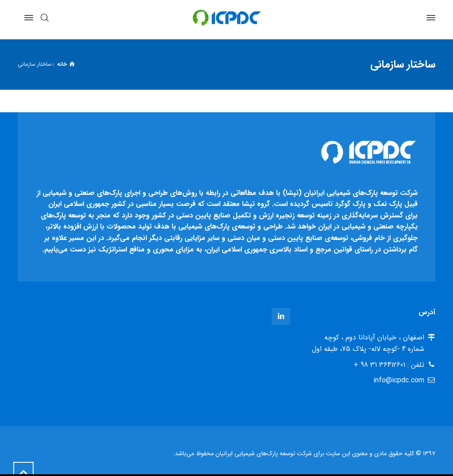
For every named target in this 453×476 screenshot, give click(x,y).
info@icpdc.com (399, 380)
